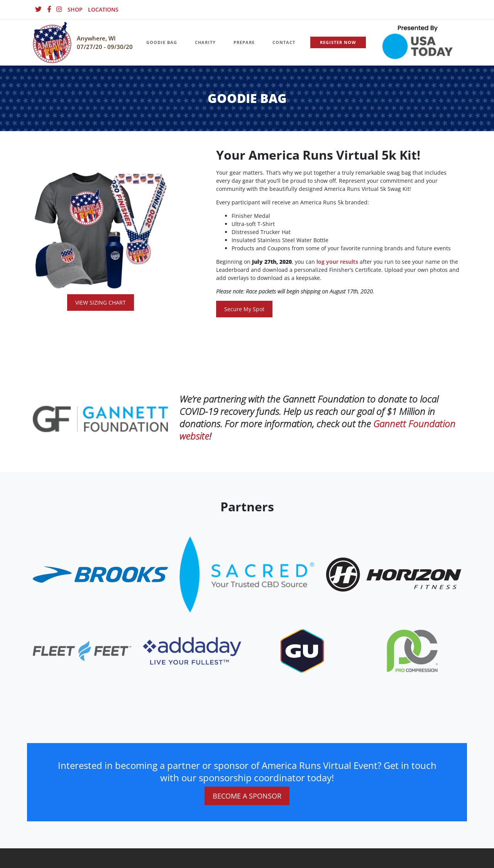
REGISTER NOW (338, 42)
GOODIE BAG (162, 42)
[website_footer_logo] (100, 574)
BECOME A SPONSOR (247, 796)
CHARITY (205, 42)
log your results (337, 262)
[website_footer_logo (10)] (302, 650)
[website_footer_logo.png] (247, 574)
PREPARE (244, 42)
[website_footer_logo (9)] (412, 650)
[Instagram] (59, 9)
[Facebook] (49, 9)
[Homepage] (52, 43)
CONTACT (284, 42)
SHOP (75, 9)
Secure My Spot (244, 309)
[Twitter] (38, 9)
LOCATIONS (103, 9)
